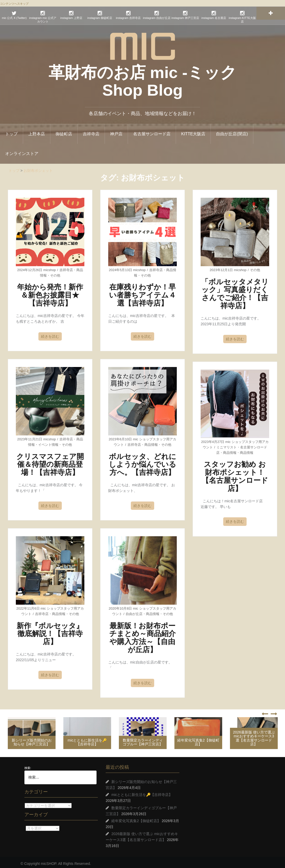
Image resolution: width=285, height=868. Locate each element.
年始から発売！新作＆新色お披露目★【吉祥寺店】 (50, 293)
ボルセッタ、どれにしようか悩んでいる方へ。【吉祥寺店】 (142, 462)
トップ (11, 132)
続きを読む (50, 334)
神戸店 (116, 132)
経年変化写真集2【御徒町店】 (198, 740)
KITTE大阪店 (193, 132)
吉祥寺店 (91, 132)
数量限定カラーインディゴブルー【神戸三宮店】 (143, 740)
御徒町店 (64, 132)
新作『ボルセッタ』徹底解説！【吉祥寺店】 (50, 631)
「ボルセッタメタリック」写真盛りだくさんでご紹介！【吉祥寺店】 (235, 291)
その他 (55, 273)
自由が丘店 (134, 611)
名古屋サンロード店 (152, 132)
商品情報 (151, 442)
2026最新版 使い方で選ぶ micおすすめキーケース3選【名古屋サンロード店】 (254, 736)
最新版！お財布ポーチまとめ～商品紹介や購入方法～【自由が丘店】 (142, 635)
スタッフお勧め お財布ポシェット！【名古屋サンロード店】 (235, 474)
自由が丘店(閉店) (232, 132)
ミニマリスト (227, 445)
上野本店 (37, 132)
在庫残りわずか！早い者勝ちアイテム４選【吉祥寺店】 (142, 293)
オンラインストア (22, 151)
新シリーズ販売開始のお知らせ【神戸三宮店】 (32, 740)
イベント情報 (48, 442)
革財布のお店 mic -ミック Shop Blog (143, 79)
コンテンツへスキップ (14, 4)
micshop (50, 267)
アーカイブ (25, 826)
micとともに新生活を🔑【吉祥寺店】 (87, 740)
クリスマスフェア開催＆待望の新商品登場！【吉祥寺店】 (50, 462)
